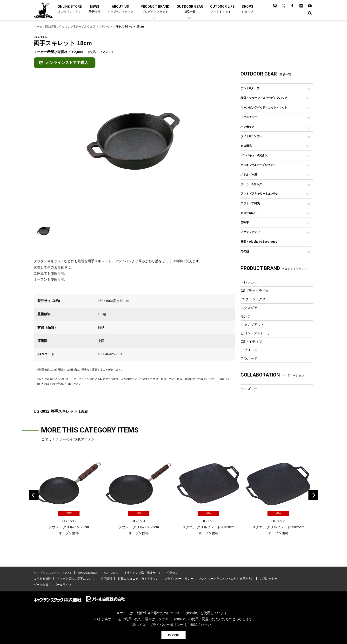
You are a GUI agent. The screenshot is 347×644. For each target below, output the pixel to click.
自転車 (245, 222)
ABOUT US (120, 9)
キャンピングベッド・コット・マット (264, 107)
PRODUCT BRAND (155, 9)
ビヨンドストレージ (256, 333)
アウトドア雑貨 (250, 203)
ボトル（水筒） (250, 175)
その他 (245, 251)
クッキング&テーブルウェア (258, 165)
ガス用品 (246, 146)
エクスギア (249, 308)
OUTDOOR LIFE (222, 9)
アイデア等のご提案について (76, 579)
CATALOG (111, 573)
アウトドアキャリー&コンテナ (259, 194)
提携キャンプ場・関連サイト (142, 573)
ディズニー (249, 389)
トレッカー (249, 282)
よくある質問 (42, 579)
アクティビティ (250, 232)
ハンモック (247, 127)
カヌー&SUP (248, 213)
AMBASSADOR (88, 573)
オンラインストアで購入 (67, 63)
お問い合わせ (269, 579)
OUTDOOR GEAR (190, 9)
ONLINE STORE (70, 9)
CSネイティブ (251, 342)
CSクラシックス (253, 299)
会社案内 (173, 573)
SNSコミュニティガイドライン (138, 579)
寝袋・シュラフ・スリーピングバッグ (264, 98)
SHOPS (247, 9)
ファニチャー (249, 117)
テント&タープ (250, 88)
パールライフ (63, 585)
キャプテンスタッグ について (53, 573)
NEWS (94, 9)
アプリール (249, 350)
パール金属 (41, 585)
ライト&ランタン (251, 136)
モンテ (246, 316)
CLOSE (173, 635)
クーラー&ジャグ (251, 184)
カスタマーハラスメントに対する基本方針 (227, 579)
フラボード (249, 358)
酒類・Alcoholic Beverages (259, 242)
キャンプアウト (252, 325)
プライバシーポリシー (179, 579)
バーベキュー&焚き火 (254, 155)
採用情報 (106, 579)
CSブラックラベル (255, 291)
